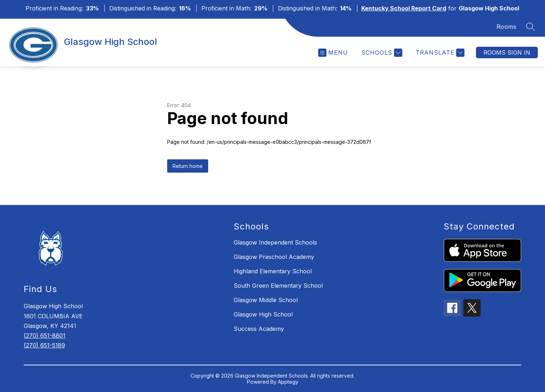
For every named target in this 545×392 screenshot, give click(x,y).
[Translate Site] (439, 53)
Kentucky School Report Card (404, 8)
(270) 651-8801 (45, 336)
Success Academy (259, 329)
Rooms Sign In (507, 53)
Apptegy (288, 382)
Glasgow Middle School (266, 300)
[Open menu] (333, 53)
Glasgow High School (263, 314)
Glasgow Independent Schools (275, 242)
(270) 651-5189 (44, 345)
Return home (188, 166)
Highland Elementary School (273, 271)
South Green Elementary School (278, 286)
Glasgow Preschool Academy (274, 257)
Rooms (507, 27)
